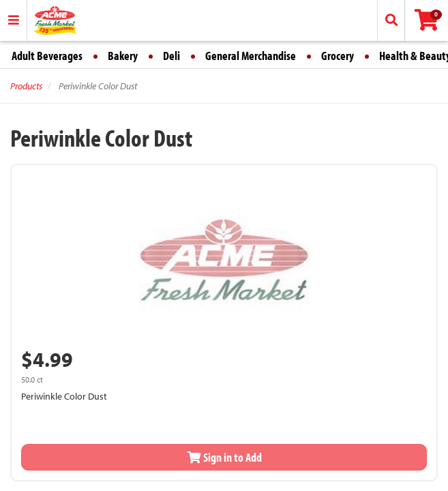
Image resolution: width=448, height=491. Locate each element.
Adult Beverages (47, 56)
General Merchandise (251, 56)
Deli (171, 56)
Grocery (338, 56)
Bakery (123, 56)
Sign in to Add (224, 457)
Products (26, 86)
